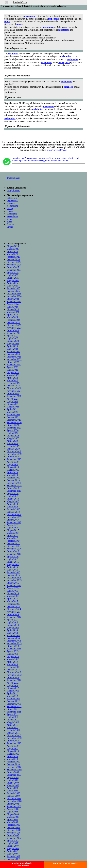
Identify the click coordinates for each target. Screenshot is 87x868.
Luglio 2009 (12, 780)
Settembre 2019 (14, 459)
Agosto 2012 (13, 683)
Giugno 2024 (13, 309)
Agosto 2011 (12, 714)
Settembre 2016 (14, 554)
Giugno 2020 (13, 436)
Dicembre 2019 (14, 451)
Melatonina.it (13, 178)
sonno (7, 21)
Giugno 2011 (13, 720)
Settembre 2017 (14, 522)
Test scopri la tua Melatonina (65, 863)
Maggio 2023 (13, 344)
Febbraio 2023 (13, 351)
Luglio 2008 (12, 812)
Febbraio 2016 (13, 572)
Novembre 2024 (14, 296)
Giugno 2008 (13, 814)
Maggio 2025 (13, 280)
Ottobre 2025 (13, 267)
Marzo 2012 (12, 696)
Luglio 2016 (12, 559)
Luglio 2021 (12, 401)
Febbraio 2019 (13, 478)
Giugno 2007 (13, 846)
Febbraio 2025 (13, 288)
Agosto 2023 (13, 336)
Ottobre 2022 (13, 362)
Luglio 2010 (12, 749)
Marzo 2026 (12, 254)
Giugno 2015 (13, 593)
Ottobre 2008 (13, 804)
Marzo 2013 (12, 664)
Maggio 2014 (13, 628)
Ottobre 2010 (13, 741)
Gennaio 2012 (13, 701)
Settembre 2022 (14, 365)
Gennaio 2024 (13, 323)
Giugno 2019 (13, 467)
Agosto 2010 (13, 746)
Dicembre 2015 (14, 578)
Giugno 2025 (13, 278)
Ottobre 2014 (13, 614)
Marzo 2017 (12, 538)
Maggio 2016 (13, 565)
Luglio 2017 (12, 528)
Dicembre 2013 (14, 641)
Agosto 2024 (13, 304)
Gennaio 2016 (13, 575)
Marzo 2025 (12, 286)
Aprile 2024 (12, 315)
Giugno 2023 (13, 341)
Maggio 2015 (13, 596)
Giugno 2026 (13, 246)
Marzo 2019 (12, 475)
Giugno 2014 (13, 625)
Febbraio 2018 (13, 509)
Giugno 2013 (13, 657)
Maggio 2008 (13, 817)
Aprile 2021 (12, 409)
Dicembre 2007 (14, 830)
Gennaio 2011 (13, 733)
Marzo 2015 (12, 601)
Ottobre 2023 (13, 330)
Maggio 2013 (13, 659)
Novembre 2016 (14, 549)
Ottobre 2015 (13, 583)
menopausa (30, 16)
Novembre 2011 (14, 707)
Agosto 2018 (13, 493)
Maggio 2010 (13, 754)
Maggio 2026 (13, 249)
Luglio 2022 (12, 370)
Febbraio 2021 (13, 415)
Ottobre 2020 (13, 425)
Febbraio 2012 (13, 699)
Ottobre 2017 (13, 520)
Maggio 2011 (13, 722)
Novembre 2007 (14, 833)
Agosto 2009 (13, 778)
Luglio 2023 (12, 338)
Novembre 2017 (14, 517)
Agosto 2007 (13, 841)
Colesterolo (12, 198)
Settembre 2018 (14, 491)
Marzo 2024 (12, 317)
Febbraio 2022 (13, 383)
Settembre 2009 (14, 775)
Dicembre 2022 (14, 357)
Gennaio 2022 (13, 386)
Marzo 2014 (12, 633)
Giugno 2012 (13, 688)
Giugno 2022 (13, 373)
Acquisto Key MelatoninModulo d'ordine (22, 864)
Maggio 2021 (13, 407)
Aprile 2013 (12, 662)
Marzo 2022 (12, 380)
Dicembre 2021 (14, 388)
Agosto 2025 (13, 273)
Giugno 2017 (13, 530)
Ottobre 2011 (13, 709)
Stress (9, 222)
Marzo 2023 (12, 349)
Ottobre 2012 (13, 678)
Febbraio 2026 (13, 257)
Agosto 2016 (13, 557)
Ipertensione (12, 206)
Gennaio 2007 (13, 859)
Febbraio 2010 (13, 762)
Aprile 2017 (12, 536)
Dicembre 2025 (14, 262)
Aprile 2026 (12, 252)
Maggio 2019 (13, 470)
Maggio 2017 (13, 533)
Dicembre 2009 (14, 767)
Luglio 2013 (12, 654)
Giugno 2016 (13, 562)
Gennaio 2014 (13, 638)
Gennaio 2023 (13, 354)
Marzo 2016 (12, 570)
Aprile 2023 (12, 346)
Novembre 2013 (14, 643)
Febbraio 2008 (13, 825)
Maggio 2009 (13, 785)
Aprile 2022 (12, 378)
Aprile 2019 (12, 472)
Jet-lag (10, 208)
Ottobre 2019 (13, 457)
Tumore (10, 224)
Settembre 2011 (14, 712)
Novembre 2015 (14, 580)
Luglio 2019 (12, 465)
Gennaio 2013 (13, 670)
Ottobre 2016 (13, 551)
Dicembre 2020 (14, 420)
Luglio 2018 (12, 496)
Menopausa (12, 214)
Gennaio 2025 (13, 291)
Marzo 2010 (12, 759)
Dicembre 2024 (14, 294)
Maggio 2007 (13, 849)
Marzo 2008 (12, 822)
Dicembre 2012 (14, 672)
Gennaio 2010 (13, 764)
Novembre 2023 (14, 328)
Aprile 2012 (12, 693)
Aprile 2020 (12, 441)
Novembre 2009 (14, 770)
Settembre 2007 (14, 838)
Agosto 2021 (13, 399)
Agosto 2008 (13, 809)
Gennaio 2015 (13, 607)
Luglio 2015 (12, 591)
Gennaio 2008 (13, 827)
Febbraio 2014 (13, 636)
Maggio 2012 (13, 691)
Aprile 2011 (12, 725)
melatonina (47, 27)
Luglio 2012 (12, 685)
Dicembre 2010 (14, 735)
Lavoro (10, 211)
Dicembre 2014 (14, 609)
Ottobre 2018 (13, 488)
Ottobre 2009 (13, 772)
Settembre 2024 (14, 302)
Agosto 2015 (13, 588)
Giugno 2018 (13, 499)
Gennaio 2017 (13, 543)
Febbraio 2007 (13, 856)
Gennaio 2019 (13, 480)
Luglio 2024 (12, 307)
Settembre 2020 (14, 428)
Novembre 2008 (14, 801)
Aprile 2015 (12, 599)
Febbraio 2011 (13, 730)
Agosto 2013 (13, 651)
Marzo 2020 (12, 444)
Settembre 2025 (14, 270)
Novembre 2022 (14, 359)
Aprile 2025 (12, 283)
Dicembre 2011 (14, 704)
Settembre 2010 (14, 743)
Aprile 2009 (12, 788)
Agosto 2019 (13, 462)
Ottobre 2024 (13, 299)
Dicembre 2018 (14, 483)
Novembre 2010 (14, 738)
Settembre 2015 (14, 586)
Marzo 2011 (12, 728)
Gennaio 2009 (13, 796)
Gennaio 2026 (13, 259)
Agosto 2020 (13, 430)
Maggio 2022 (13, 375)
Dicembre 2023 (14, 325)
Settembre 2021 (14, 396)
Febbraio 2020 (13, 446)
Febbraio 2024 (13, 320)
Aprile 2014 (12, 630)
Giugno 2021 (13, 404)
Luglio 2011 (12, 717)
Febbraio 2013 (13, 667)
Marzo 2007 (12, 854)
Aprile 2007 (12, 851)
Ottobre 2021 (13, 394)
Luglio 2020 (12, 433)
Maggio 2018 (13, 501)
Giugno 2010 (13, 751)
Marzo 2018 (12, 507)
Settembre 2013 (14, 649)
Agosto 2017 (13, 525)
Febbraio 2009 (13, 793)
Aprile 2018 (12, 504)
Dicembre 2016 (14, 546)
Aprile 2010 (12, 756)
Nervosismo (12, 216)
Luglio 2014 (12, 622)
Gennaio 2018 (13, 512)
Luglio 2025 (12, 275)
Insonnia (11, 203)
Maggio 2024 (13, 312)
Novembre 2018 (14, 486)
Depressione (12, 201)
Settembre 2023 (14, 333)
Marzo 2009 (12, 791)
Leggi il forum (13, 190)
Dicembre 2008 (14, 799)
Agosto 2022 (13, 367)
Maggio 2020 (13, 438)
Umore (10, 227)
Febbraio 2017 (13, 541)
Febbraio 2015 (13, 604)
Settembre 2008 (14, 806)
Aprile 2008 (12, 820)
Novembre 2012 (14, 675)
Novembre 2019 (14, 454)
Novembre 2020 (14, 422)
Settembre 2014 (14, 617)
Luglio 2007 (12, 843)
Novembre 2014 (14, 612)
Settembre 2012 (14, 680)
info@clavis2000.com (57, 150)
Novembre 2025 (14, 265)
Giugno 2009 (13, 783)
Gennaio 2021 (13, 417)
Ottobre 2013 (13, 646)
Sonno (10, 219)
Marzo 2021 (12, 412)
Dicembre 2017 (14, 515)
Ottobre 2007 (13, 835)
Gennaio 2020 (13, 449)
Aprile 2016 (12, 567)
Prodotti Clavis (20, 2)
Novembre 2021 (14, 391)
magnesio (69, 87)
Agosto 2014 (13, 620)
